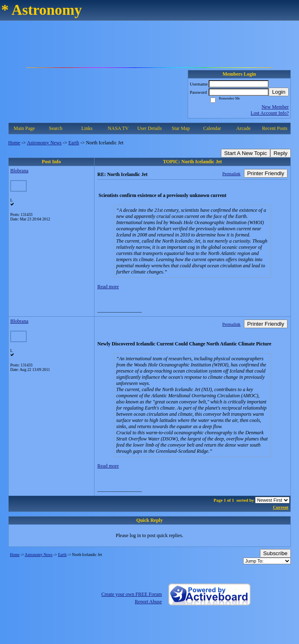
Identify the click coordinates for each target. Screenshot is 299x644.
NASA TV (118, 128)
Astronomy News (44, 143)
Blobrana (19, 171)
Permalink (231, 174)
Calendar (212, 128)
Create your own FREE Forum (132, 594)
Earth (74, 143)
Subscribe (275, 553)
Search (56, 128)
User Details (149, 128)
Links (87, 128)
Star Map (181, 128)
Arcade (243, 128)
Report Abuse (148, 602)
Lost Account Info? (270, 113)
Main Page (24, 128)
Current (281, 507)
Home (14, 143)
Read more (108, 287)
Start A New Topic (246, 153)
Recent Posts (275, 128)
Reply (281, 153)
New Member (275, 107)
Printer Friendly (266, 173)
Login (279, 92)
